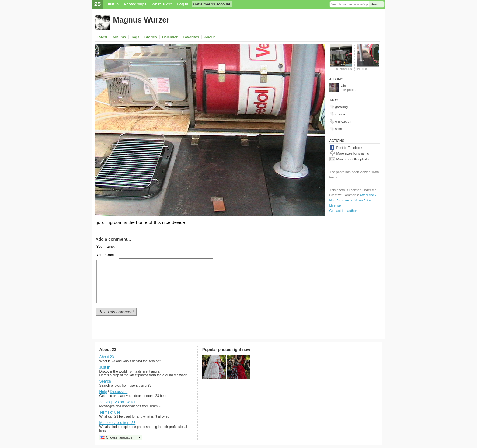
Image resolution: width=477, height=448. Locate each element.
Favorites (191, 37)
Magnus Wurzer (141, 20)
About (209, 37)
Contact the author (343, 211)
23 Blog (106, 402)
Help (103, 392)
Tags (135, 37)
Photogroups (135, 4)
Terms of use (110, 412)
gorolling (342, 107)
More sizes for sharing (353, 153)
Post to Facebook (350, 148)
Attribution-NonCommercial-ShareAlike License (353, 200)
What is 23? (162, 4)
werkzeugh (343, 121)
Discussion (119, 392)
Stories (151, 37)
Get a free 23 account (212, 4)
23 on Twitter (125, 402)
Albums (119, 37)
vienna (340, 114)
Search (376, 4)
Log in (183, 4)
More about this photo (353, 159)
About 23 (107, 357)
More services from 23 (118, 423)
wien (339, 129)
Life (343, 86)
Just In (113, 4)
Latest (102, 37)
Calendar (170, 37)
